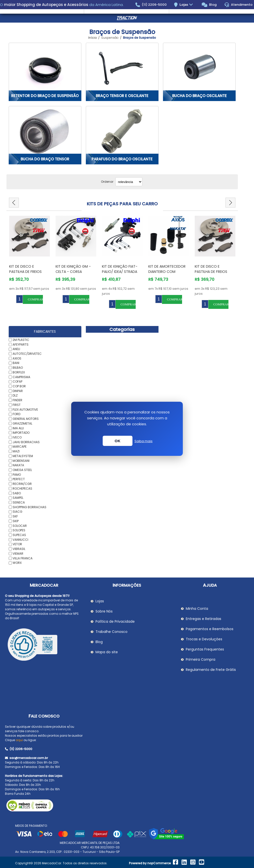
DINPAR (18, 391)
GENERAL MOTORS (26, 419)
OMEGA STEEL (22, 470)
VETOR (17, 544)
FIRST (17, 405)
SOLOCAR (20, 525)
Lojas (187, 5)
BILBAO (18, 368)
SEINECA (19, 502)
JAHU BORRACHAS (26, 442)
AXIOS (17, 358)
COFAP (17, 381)
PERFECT (19, 479)
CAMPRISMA (21, 377)
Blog (209, 5)
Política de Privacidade (115, 621)
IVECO (17, 437)
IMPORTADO (21, 433)
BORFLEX (19, 372)
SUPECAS (19, 535)
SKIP (16, 521)
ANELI (16, 349)
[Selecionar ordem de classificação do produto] (129, 182)
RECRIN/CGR (22, 484)
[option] (30, 260)
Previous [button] (14, 203)
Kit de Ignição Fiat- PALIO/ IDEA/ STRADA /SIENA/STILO (120, 272)
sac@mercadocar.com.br (26, 758)
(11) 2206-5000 (151, 5)
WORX (17, 563)
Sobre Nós (104, 611)
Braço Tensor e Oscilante (122, 96)
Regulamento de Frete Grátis (211, 670)
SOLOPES (19, 530)
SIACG (17, 512)
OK (118, 441)
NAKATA (18, 465)
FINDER (17, 400)
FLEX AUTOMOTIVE (25, 409)
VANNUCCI (20, 539)
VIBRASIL (19, 549)
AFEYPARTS (21, 344)
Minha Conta (197, 609)
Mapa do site (107, 652)
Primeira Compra (201, 659)
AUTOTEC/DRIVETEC (27, 354)
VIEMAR (18, 554)
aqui (19, 740)
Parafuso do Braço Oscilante (122, 159)
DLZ (15, 395)
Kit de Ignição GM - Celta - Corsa (73, 269)
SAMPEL (18, 498)
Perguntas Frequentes (205, 649)
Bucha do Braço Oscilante (199, 96)
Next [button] (230, 203)
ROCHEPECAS (22, 488)
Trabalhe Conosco (111, 632)
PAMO (17, 474)
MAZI (16, 451)
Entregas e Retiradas (204, 619)
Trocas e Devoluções (204, 639)
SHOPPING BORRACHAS (30, 507)
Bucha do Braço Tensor (45, 159)
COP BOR (19, 386)
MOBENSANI (21, 460)
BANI (16, 363)
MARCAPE (20, 447)
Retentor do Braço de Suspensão (45, 96)
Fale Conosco (44, 716)
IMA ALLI (18, 428)
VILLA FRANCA (23, 558)
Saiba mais (143, 441)
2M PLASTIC (21, 340)
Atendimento (238, 5)
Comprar (35, 299)
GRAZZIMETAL (22, 423)
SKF (15, 516)
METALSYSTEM (23, 456)
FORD (16, 414)
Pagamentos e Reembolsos (210, 629)
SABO (17, 493)
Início (93, 38)
